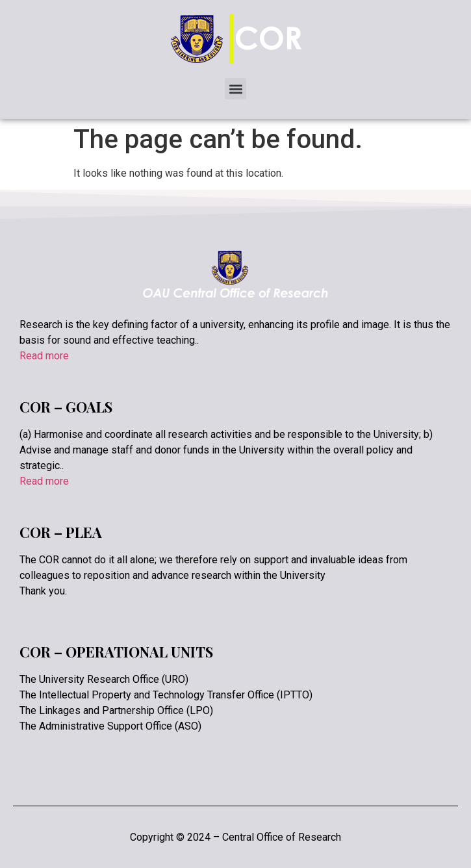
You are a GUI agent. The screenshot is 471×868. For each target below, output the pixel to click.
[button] (235, 89)
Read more (44, 356)
